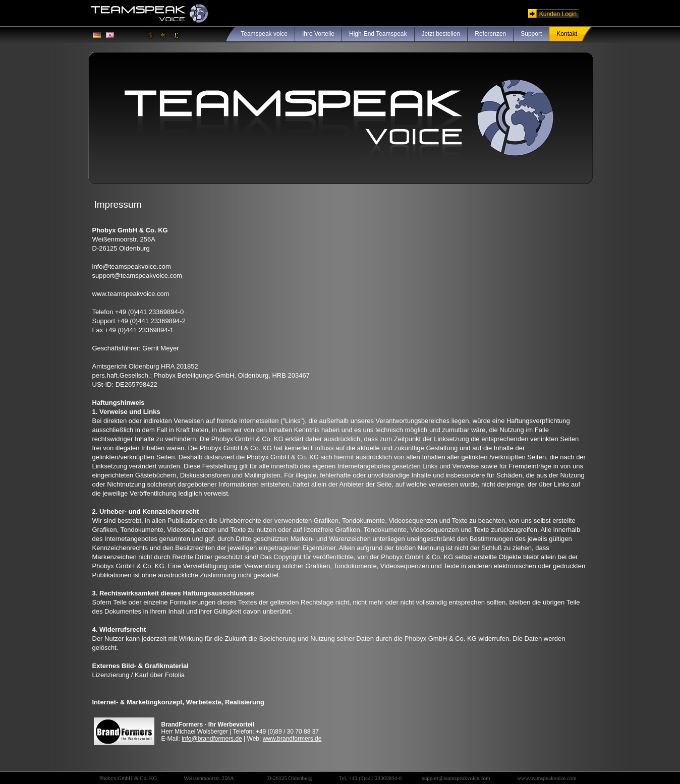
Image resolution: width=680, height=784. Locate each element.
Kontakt (567, 34)
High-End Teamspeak (378, 34)
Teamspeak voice (264, 34)
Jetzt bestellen (441, 34)
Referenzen (490, 34)
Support (531, 34)
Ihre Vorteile (318, 34)
